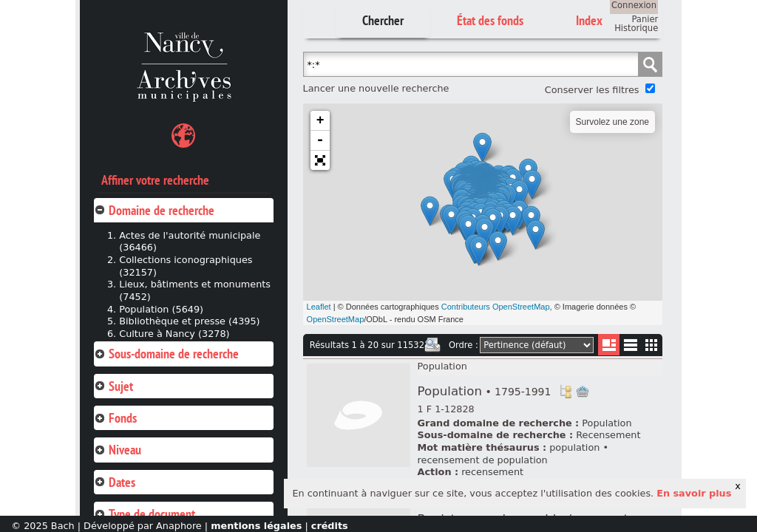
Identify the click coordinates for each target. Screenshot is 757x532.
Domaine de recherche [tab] (154, 210)
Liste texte (630, 348)
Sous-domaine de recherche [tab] (166, 354)
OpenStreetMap (336, 319)
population (574, 447)
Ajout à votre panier (583, 392)
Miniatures (652, 345)
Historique (636, 28)
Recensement (608, 435)
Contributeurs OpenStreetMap (496, 307)
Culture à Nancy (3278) (174, 334)
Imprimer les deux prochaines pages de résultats (432, 345)
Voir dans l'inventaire (566, 392)
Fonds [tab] (115, 418)
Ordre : (464, 345)
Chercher (383, 20)
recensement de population (483, 460)
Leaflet (319, 307)
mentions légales (256, 526)
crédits (330, 526)
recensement (492, 472)
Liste (609, 345)
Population (442, 366)
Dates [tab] (115, 482)
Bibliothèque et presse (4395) (189, 321)
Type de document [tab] (145, 514)
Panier (645, 19)
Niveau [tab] (118, 450)
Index (589, 20)
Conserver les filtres (592, 90)
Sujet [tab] (113, 386)
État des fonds (490, 20)
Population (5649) (161, 309)
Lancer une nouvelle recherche (376, 88)
